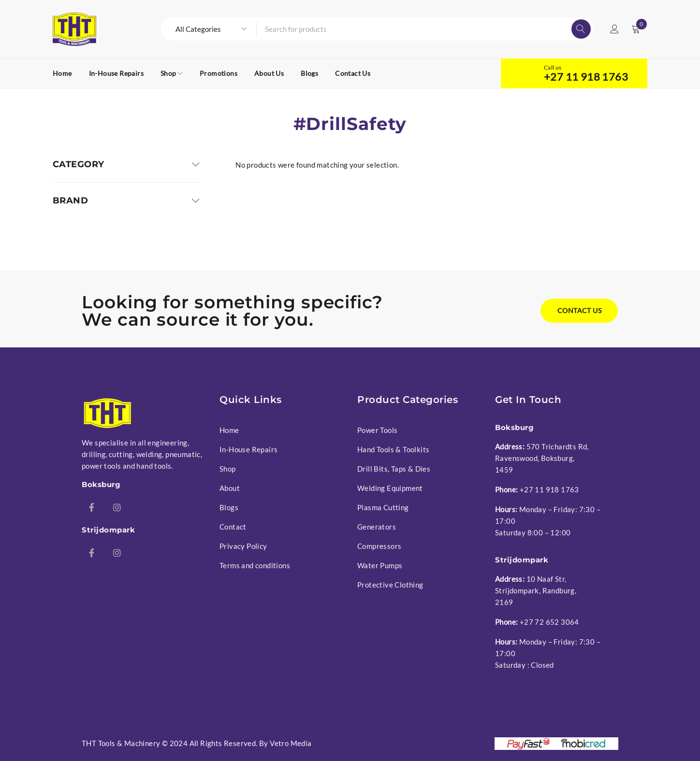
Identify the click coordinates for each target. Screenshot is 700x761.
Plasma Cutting (383, 507)
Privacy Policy (243, 546)
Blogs (229, 507)
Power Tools (377, 430)
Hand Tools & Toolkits (393, 449)
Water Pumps (380, 565)
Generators (377, 527)
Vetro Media (291, 743)
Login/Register (614, 29)
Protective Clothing (390, 585)
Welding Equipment (390, 488)
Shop (228, 469)
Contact (233, 527)
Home (229, 430)
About (230, 488)
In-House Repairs (248, 449)
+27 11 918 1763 (586, 77)
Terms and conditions (255, 565)
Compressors (379, 546)
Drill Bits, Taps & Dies (394, 469)
